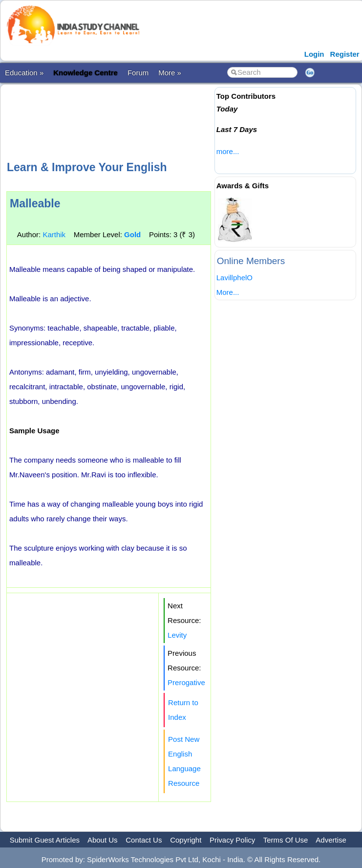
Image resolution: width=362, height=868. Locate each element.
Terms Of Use (286, 840)
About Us (103, 840)
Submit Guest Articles (45, 840)
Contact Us (144, 840)
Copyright (186, 840)
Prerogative (186, 682)
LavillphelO (234, 278)
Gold (132, 234)
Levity (177, 635)
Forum (138, 73)
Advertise (331, 840)
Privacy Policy (232, 840)
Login (314, 54)
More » (170, 73)
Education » (24, 73)
